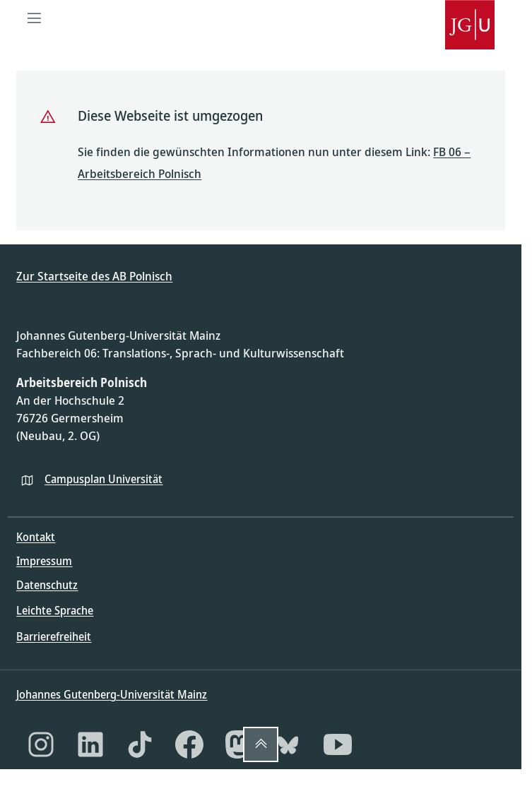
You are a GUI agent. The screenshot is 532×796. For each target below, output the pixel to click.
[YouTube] (338, 744)
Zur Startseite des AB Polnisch (94, 276)
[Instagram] (41, 744)
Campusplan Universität (104, 479)
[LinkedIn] (90, 744)
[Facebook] (189, 744)
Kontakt (36, 537)
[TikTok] (140, 744)
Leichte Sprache (55, 610)
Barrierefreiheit (54, 636)
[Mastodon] (239, 744)
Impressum (44, 561)
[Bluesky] (288, 744)
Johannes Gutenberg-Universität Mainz (112, 694)
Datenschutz (47, 585)
